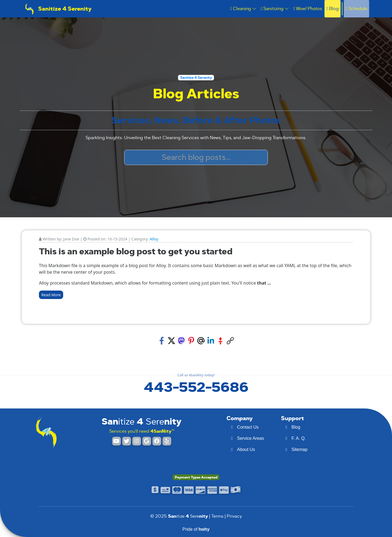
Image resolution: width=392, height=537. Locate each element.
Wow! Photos (308, 9)
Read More (51, 295)
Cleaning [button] (243, 8)
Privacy (234, 516)
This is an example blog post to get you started (136, 251)
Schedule (356, 9)
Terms (217, 516)
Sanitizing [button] (275, 8)
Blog (333, 9)
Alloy (154, 239)
